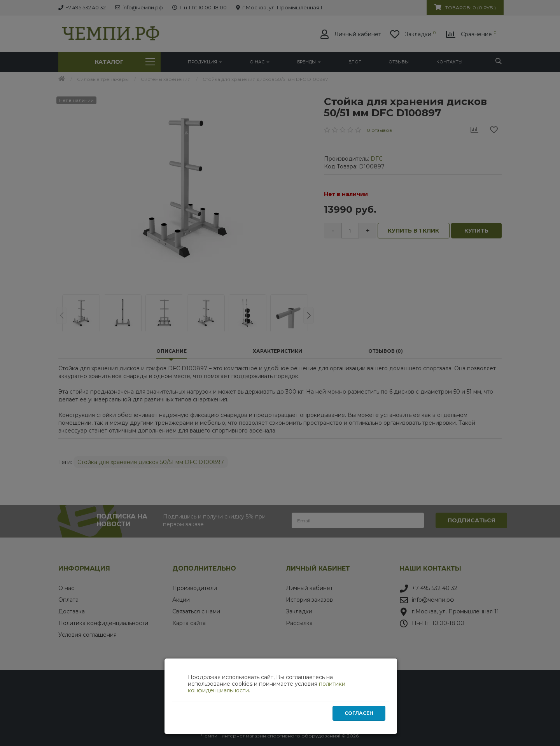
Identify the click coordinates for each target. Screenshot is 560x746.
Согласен (359, 715)
